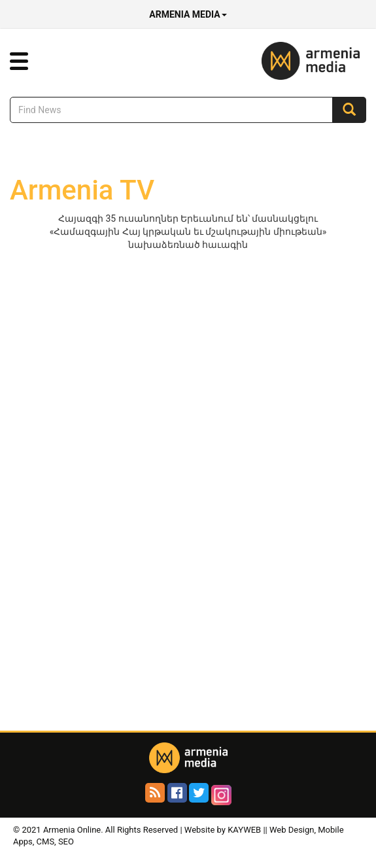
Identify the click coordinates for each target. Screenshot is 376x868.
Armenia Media (188, 14)
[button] (19, 61)
